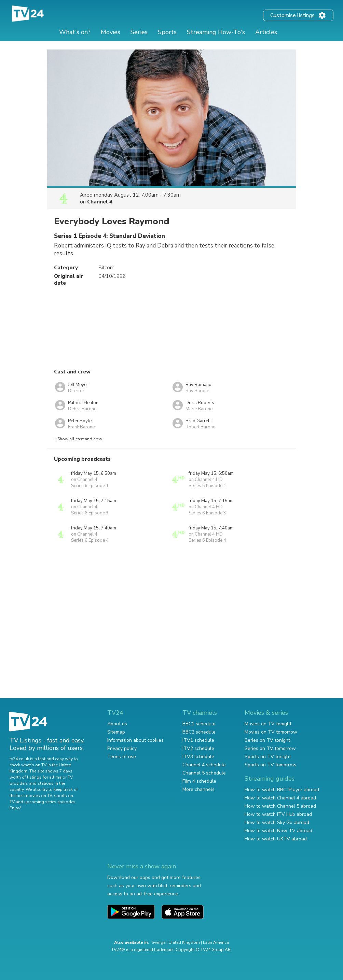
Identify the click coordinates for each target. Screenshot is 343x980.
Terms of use (122, 757)
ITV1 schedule (198, 740)
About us (117, 724)
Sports (167, 32)
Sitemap (116, 732)
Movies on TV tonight (268, 724)
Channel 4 (100, 202)
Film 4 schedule (199, 781)
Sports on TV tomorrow (271, 765)
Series (139, 32)
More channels (198, 789)
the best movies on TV (31, 796)
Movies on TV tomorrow (271, 732)
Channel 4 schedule (204, 765)
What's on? (75, 32)
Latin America (216, 942)
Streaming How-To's (216, 32)
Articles (266, 32)
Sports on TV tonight (268, 757)
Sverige (159, 942)
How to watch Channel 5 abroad (280, 806)
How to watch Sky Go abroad (277, 822)
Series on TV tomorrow (270, 748)
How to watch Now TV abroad (278, 831)
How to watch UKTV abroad (276, 839)
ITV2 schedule (198, 748)
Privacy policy (122, 748)
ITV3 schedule (198, 757)
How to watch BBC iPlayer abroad (282, 790)
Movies (111, 32)
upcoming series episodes (50, 802)
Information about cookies (135, 740)
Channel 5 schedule (204, 773)
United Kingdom (184, 942)
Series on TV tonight (267, 740)
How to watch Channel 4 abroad (280, 798)
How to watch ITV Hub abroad (278, 814)
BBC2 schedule (199, 732)
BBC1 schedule (199, 724)
